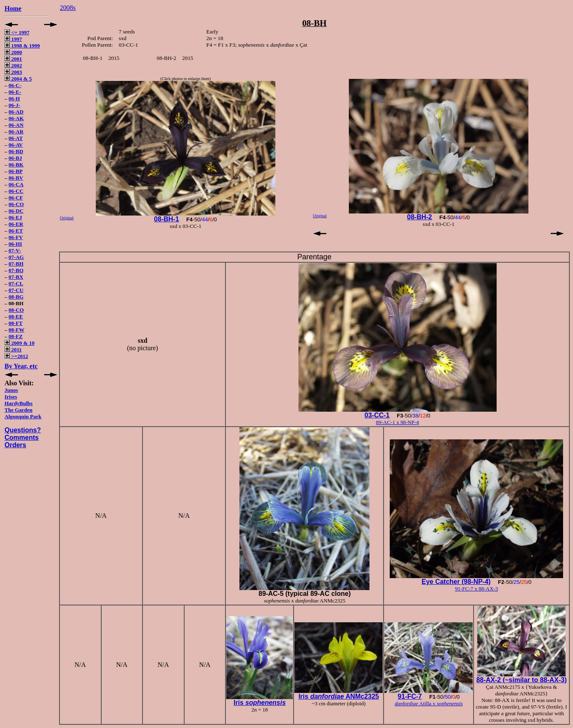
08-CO (16, 310)
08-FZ (16, 336)
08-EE (16, 317)
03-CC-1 (377, 415)
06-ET (16, 231)
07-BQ (16, 270)
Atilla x (429, 703)
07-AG (16, 257)
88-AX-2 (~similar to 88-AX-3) (522, 680)
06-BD (16, 151)
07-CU (16, 290)
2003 (13, 72)
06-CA (16, 184)
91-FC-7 (410, 696)
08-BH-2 (419, 217)
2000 (13, 52)
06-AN (16, 125)
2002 (13, 65)
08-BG (16, 297)
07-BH (16, 264)
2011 (13, 350)
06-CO (16, 204)
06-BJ (15, 158)
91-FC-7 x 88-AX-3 (476, 589)
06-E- (15, 92)
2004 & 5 (18, 79)
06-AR (16, 132)
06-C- (15, 85)
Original (67, 218)
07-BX (16, 277)
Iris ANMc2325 (339, 696)
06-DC (16, 211)
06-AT (16, 138)
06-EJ (15, 217)
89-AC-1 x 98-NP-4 (398, 422)
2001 (13, 59)
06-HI (15, 244)
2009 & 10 (20, 343)
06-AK (16, 118)
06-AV (16, 145)
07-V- (15, 250)
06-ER (16, 224)
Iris (260, 703)
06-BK (16, 165)
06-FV (16, 237)
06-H (14, 98)
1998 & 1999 (22, 46)
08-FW (17, 330)
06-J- (14, 105)
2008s (68, 8)
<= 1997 (17, 32)
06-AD (16, 112)
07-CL (16, 283)
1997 (13, 39)
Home (13, 8)
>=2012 (16, 356)
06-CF (16, 198)
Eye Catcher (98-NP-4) (456, 582)
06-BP (16, 171)
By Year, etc (21, 366)
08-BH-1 (166, 219)
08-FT (16, 323)
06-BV (16, 178)
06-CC (16, 191)
